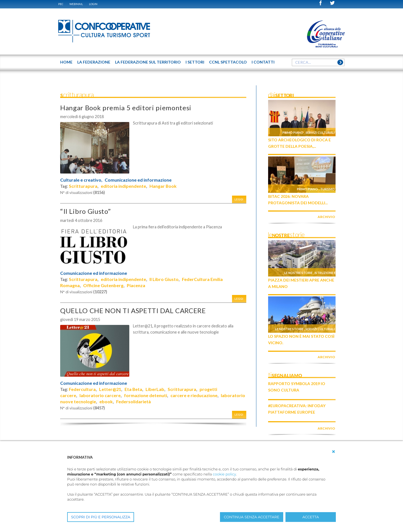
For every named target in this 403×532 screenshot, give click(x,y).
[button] (334, 452)
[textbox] (318, 62)
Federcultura (82, 389)
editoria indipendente (123, 186)
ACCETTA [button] (311, 517)
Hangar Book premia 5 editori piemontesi (126, 108)
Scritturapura (83, 186)
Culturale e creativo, (81, 180)
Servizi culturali (320, 133)
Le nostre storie (298, 273)
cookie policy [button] (224, 474)
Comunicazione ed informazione (138, 180)
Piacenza (136, 285)
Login (93, 4)
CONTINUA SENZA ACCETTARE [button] (252, 517)
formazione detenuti (146, 395)
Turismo (327, 189)
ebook (106, 401)
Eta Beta (133, 389)
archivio (326, 217)
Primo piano (293, 133)
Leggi (239, 199)
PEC (61, 4)
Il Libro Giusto (164, 279)
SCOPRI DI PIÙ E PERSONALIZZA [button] (101, 517)
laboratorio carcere (100, 395)
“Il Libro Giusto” (85, 211)
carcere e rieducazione (194, 395)
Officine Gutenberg (103, 285)
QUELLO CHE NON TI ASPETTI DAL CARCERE (133, 310)
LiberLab (155, 389)
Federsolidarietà (133, 401)
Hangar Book (163, 186)
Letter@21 (110, 389)
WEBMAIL (76, 4)
